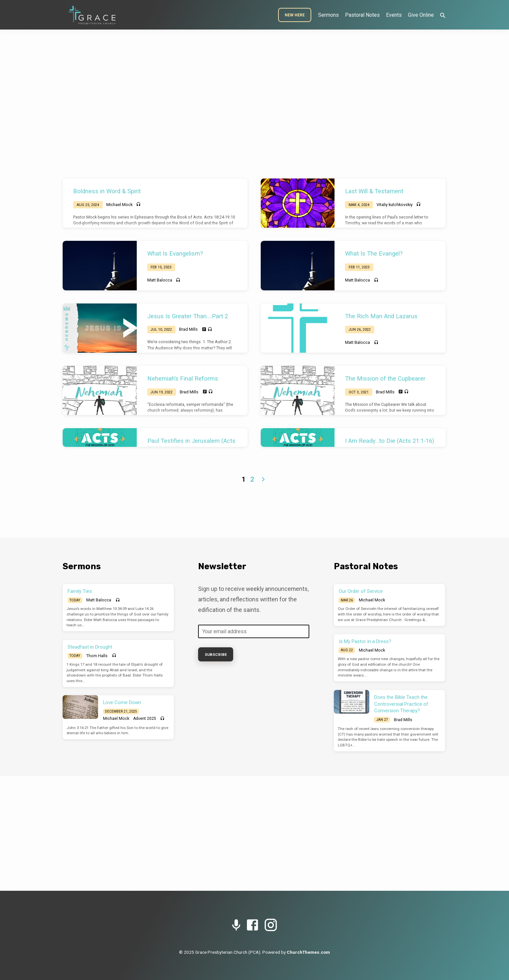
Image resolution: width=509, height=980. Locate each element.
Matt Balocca (160, 280)
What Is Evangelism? (175, 253)
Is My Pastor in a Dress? (365, 641)
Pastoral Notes (362, 15)
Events (394, 15)
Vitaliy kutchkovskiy (395, 205)
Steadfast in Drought (90, 647)
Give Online (421, 15)
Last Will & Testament (374, 191)
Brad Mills (188, 329)
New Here (295, 15)
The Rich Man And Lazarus (381, 316)
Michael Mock (119, 205)
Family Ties (80, 591)
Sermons (328, 15)
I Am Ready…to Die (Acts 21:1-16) (390, 441)
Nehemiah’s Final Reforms (183, 378)
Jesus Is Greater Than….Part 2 (188, 316)
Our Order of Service (361, 591)
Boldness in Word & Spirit (107, 191)
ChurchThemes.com (308, 952)
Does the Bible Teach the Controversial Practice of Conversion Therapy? (401, 704)
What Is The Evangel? (374, 253)
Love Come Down (122, 702)
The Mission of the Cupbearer (385, 378)
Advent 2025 (145, 719)
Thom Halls (97, 656)
